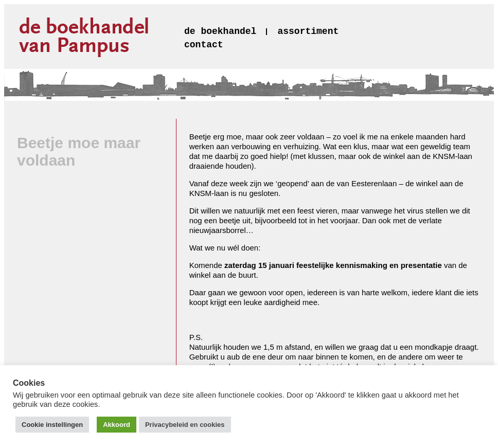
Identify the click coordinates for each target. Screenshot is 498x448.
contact (204, 45)
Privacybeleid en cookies (185, 425)
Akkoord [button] (117, 425)
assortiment (308, 31)
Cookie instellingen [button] (52, 425)
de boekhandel (220, 31)
